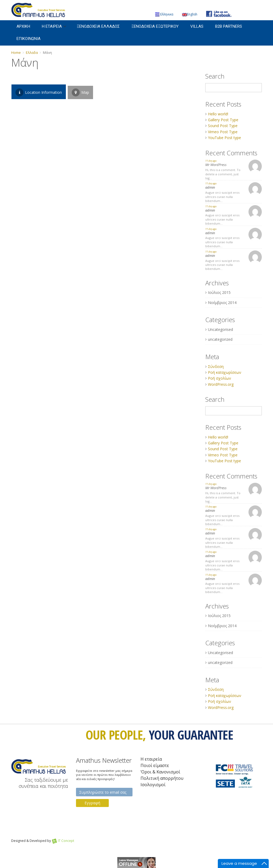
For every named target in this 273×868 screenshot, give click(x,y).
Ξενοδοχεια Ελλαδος (98, 26)
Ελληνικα (164, 14)
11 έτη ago (211, 161)
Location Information (39, 92)
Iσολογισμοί (153, 785)
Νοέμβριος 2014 (222, 303)
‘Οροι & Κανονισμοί (160, 772)
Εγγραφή (92, 803)
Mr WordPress (216, 165)
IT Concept (66, 841)
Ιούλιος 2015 (219, 292)
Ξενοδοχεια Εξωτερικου (155, 26)
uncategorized (220, 339)
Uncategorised (220, 329)
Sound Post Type (223, 126)
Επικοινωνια (29, 39)
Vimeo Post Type (223, 132)
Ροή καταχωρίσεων (225, 372)
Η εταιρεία (151, 759)
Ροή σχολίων (220, 378)
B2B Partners (229, 26)
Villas (197, 26)
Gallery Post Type (223, 120)
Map (80, 92)
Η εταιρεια (52, 26)
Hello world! (218, 114)
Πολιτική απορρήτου (162, 778)
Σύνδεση (216, 366)
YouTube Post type (224, 138)
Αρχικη (23, 26)
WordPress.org (221, 384)
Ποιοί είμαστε (155, 766)
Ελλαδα (32, 52)
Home (16, 52)
